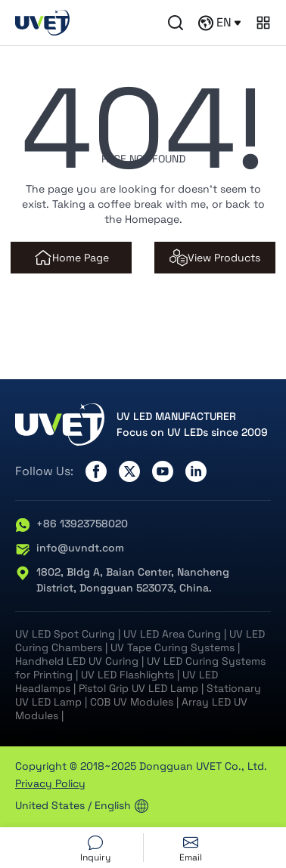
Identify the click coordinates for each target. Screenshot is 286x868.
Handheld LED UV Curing (77, 661)
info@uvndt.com (70, 548)
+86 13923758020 (71, 524)
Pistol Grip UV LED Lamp (138, 688)
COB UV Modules (132, 702)
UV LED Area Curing (172, 634)
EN (219, 23)
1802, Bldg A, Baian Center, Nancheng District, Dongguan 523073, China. (122, 580)
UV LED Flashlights (127, 675)
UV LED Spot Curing (65, 634)
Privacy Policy (50, 783)
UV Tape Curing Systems (173, 647)
